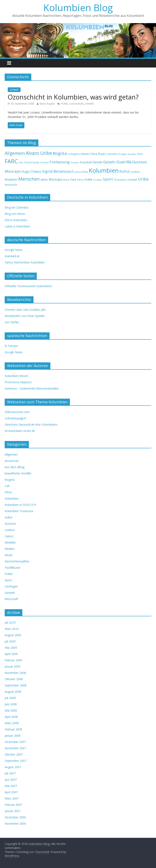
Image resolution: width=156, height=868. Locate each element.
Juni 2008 (11, 704)
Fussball (86, 162)
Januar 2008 (12, 736)
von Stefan (12, 322)
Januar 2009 (12, 666)
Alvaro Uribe (39, 153)
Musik (66, 180)
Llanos (9, 536)
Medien (10, 549)
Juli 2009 (10, 641)
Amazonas (12, 461)
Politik (88, 179)
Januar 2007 (12, 811)
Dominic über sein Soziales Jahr (25, 310)
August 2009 (13, 635)
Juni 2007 (11, 780)
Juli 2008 (10, 698)
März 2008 (12, 723)
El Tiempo (11, 346)
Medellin (11, 179)
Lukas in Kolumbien (17, 226)
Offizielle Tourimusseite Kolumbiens (28, 286)
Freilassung (60, 162)
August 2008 (13, 692)
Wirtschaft (11, 599)
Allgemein (15, 153)
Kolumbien (104, 170)
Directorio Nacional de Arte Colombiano (31, 424)
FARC (11, 161)
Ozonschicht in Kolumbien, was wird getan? (73, 97)
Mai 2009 (11, 648)
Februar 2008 (13, 729)
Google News (14, 250)
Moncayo (56, 179)
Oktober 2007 (14, 754)
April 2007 (11, 792)
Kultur (125, 171)
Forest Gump (32, 162)
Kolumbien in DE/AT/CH (20, 505)
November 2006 (15, 824)
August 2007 (13, 767)
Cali (7, 486)
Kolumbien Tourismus (19, 511)
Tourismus (120, 180)
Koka (85, 172)
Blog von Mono (15, 214)
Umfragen (11, 586)
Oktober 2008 (14, 679)
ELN (140, 154)
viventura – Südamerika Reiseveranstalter (32, 388)
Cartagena (74, 154)
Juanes (78, 172)
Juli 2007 (10, 773)
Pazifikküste (12, 568)
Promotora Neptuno (18, 382)
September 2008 (16, 685)
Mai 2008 (11, 710)
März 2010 (12, 629)
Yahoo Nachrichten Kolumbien (25, 262)
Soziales (98, 180)
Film (21, 162)
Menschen (29, 179)
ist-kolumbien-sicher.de (20, 431)
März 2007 (12, 798)
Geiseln (109, 162)
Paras (80, 180)
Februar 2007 (13, 805)
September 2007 (16, 761)
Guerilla (124, 162)
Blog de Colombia (16, 207)
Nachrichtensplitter (17, 561)
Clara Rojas (98, 154)
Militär (44, 180)
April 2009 (11, 654)
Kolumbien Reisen (16, 376)
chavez (85, 154)
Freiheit (44, 162)
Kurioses (10, 524)
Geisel (97, 162)
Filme (8, 492)
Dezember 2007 (15, 742)
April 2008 (11, 717)
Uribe (143, 179)
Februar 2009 (13, 660)
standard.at (12, 256)
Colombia (112, 154)
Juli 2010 (10, 622)
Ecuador (132, 154)
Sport (108, 179)
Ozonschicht (76, 104)
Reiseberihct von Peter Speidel (25, 316)
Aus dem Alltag (15, 467)
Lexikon (135, 172)
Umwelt (14, 90)
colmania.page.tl (15, 418)
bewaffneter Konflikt (18, 473)
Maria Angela (47, 104)
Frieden (75, 162)
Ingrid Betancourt (58, 171)
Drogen (123, 154)
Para (73, 179)
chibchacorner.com (17, 412)
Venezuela (11, 185)
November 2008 (15, 673)
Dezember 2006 (15, 817)
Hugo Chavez (31, 171)
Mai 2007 (11, 786)
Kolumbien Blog (78, 7)
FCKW (64, 104)
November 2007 (15, 748)
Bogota (60, 153)
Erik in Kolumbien (16, 220)
